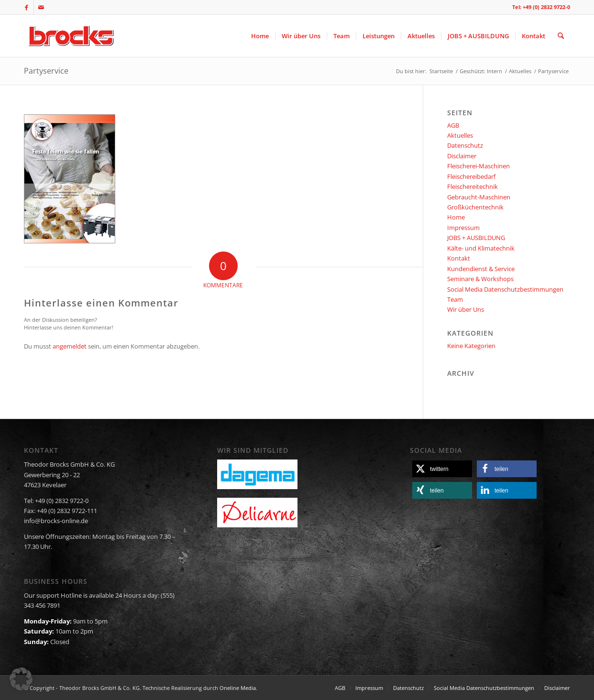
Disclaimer (462, 156)
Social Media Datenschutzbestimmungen (505, 289)
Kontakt (459, 258)
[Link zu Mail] (41, 7)
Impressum (463, 228)
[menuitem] (260, 36)
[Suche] (561, 36)
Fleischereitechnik (473, 186)
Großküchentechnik (475, 207)
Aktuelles (460, 135)
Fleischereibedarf (471, 176)
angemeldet (70, 346)
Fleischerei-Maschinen (478, 166)
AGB (453, 125)
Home (456, 217)
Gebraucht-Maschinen (479, 197)
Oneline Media (238, 688)
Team (455, 299)
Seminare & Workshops (480, 279)
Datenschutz (465, 145)
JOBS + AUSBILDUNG (476, 238)
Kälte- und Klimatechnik (481, 248)
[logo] (70, 36)
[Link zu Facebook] (27, 7)
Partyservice (46, 71)
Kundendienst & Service (481, 269)
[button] (442, 469)
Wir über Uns (466, 309)
